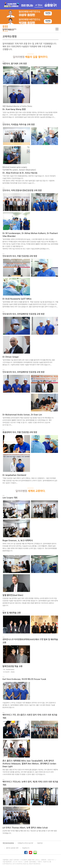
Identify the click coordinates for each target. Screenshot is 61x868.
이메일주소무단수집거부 (25, 843)
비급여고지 (26, 848)
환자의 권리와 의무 (12, 848)
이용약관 (40, 843)
